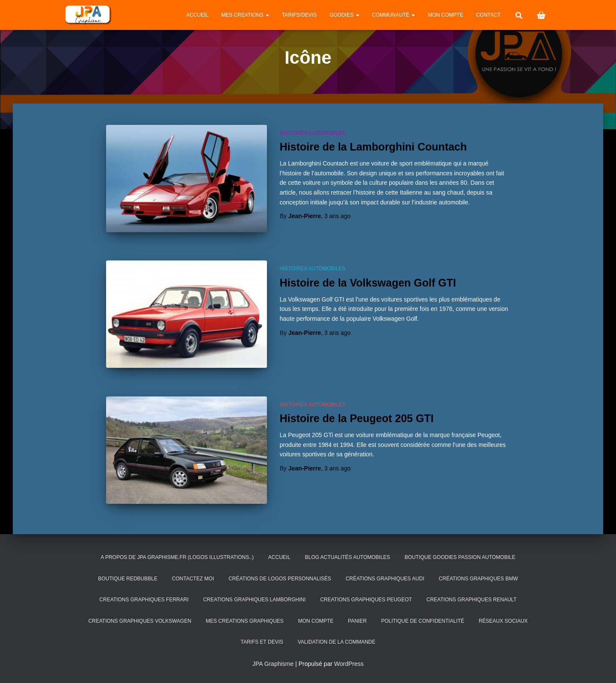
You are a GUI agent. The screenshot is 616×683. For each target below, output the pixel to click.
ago (338, 216)
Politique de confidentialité (423, 621)
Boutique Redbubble (128, 579)
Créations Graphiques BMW (478, 579)
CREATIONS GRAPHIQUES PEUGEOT (366, 600)
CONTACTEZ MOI (193, 579)
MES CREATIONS (245, 15)
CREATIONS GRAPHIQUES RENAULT (472, 600)
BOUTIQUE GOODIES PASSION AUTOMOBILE (460, 557)
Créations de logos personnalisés (280, 579)
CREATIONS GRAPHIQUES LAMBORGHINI (255, 600)
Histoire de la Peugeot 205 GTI (357, 418)
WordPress (349, 664)
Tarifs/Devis (299, 15)
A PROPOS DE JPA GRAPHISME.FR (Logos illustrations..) (177, 557)
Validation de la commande (337, 642)
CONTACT (488, 15)
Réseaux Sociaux (503, 621)
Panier (357, 621)
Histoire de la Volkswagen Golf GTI (368, 283)
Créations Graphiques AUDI (385, 579)
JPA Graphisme (273, 664)
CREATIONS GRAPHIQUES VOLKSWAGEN (140, 621)
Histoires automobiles (313, 133)
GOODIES (344, 15)
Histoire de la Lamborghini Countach (373, 147)
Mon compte (446, 15)
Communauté (394, 15)
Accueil (197, 15)
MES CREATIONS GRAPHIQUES (245, 621)
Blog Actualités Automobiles (348, 557)
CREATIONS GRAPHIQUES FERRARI (144, 600)
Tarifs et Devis (262, 642)
